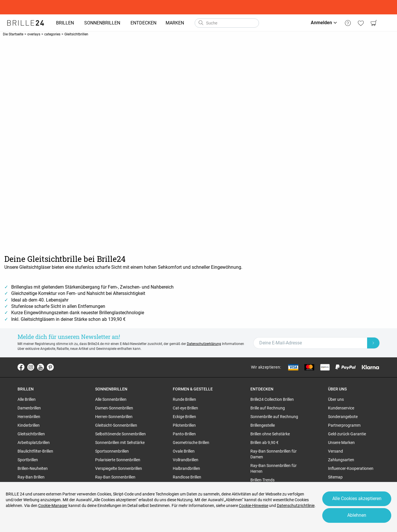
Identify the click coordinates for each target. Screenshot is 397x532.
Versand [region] (335, 451)
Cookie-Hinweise (254, 506)
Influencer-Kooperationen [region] (351, 468)
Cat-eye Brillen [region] (185, 408)
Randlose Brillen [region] (187, 477)
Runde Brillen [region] (184, 399)
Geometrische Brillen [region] (191, 443)
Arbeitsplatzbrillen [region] (34, 443)
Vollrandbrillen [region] (186, 460)
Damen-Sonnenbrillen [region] (114, 408)
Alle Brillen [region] (27, 399)
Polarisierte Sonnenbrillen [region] (118, 460)
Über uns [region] (336, 399)
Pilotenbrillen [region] (184, 425)
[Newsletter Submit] (373, 343)
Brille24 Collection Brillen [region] (272, 399)
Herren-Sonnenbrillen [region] (114, 417)
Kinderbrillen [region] (29, 425)
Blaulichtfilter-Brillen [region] (35, 451)
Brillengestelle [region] (263, 425)
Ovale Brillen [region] (184, 451)
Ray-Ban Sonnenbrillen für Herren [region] (274, 468)
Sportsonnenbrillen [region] (112, 451)
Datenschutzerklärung (204, 344)
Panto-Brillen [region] (184, 434)
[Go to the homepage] (26, 23)
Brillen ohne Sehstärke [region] (270, 434)
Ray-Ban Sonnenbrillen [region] (115, 477)
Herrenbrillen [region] (29, 417)
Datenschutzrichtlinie (296, 506)
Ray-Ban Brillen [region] (31, 477)
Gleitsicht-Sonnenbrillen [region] (116, 425)
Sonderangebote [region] (343, 417)
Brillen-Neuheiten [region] (33, 468)
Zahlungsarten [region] (341, 460)
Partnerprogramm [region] (344, 425)
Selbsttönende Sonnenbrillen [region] (120, 434)
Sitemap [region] (335, 477)
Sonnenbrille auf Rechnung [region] (274, 417)
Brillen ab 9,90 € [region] (264, 443)
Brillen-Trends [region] (262, 480)
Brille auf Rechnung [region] (268, 408)
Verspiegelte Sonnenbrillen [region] (119, 468)
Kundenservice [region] (341, 408)
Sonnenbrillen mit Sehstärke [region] (120, 443)
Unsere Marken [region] (341, 443)
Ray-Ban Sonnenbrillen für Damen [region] (274, 454)
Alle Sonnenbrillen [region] (111, 399)
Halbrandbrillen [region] (186, 468)
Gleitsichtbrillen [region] (31, 434)
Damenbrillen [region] (29, 408)
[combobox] (227, 23)
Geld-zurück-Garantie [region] (347, 434)
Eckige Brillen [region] (184, 417)
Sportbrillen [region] (28, 460)
